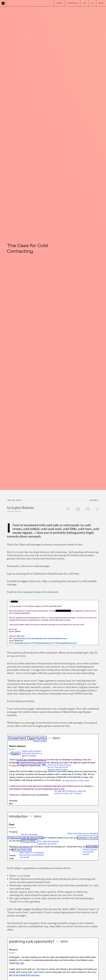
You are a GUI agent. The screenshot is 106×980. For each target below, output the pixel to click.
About (60, 3)
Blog (101, 3)
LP (92, 3)
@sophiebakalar (14, 511)
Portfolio (73, 3)
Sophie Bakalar (23, 508)
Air (84, 3)
